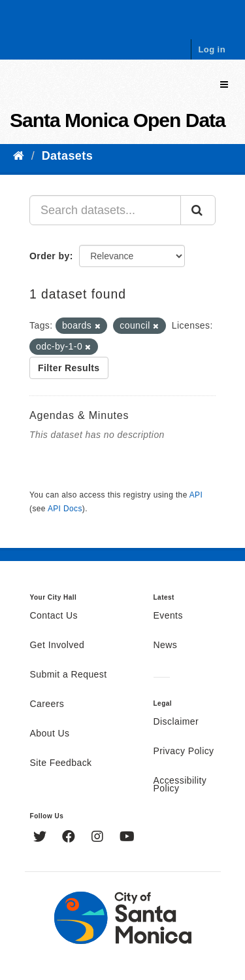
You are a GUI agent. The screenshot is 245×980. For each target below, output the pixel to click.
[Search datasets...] (105, 210)
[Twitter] (41, 838)
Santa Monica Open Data (118, 120)
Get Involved (57, 645)
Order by (50, 256)
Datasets (67, 156)
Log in (212, 49)
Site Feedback (61, 763)
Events (168, 616)
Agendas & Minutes (79, 415)
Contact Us (54, 616)
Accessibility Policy (180, 785)
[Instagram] (99, 838)
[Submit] (198, 210)
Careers (47, 704)
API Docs (65, 509)
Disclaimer (176, 722)
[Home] (19, 156)
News (166, 645)
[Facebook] (70, 838)
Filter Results (69, 368)
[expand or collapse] (224, 85)
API (196, 495)
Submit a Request (69, 675)
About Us (50, 734)
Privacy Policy (184, 752)
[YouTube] (127, 838)
